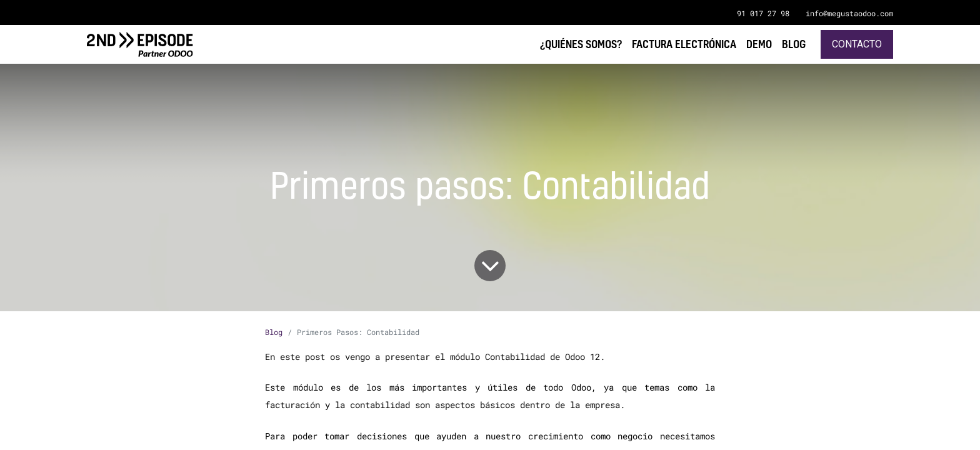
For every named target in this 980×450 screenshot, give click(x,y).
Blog (274, 332)
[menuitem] (794, 44)
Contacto (857, 44)
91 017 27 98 (763, 13)
